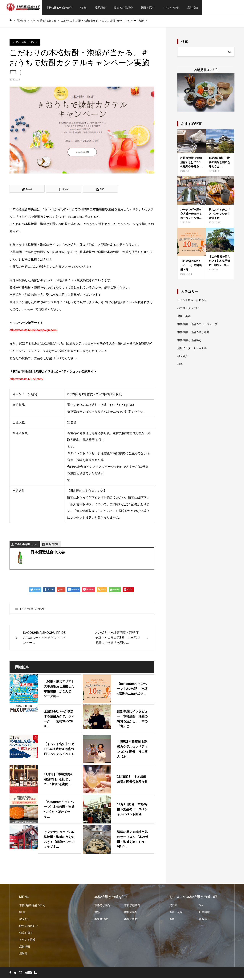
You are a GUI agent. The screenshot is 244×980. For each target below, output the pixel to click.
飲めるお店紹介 (123, 8)
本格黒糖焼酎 (132, 907)
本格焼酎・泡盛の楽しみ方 (193, 334)
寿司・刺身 (176, 914)
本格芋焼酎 (131, 921)
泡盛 (97, 914)
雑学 (180, 366)
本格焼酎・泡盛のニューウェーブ (197, 326)
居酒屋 (173, 907)
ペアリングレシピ (188, 310)
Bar (201, 907)
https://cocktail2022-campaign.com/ (33, 332)
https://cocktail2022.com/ (26, 380)
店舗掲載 (193, 8)
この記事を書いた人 (26, 546)
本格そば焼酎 (102, 907)
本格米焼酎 (101, 921)
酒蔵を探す (148, 8)
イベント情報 (171, 8)
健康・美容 (184, 318)
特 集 (83, 8)
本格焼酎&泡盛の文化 (59, 8)
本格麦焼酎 (131, 914)
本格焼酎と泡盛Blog (189, 342)
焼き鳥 (203, 921)
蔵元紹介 (100, 8)
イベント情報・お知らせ (25, 44)
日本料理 (204, 914)
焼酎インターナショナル (192, 350)
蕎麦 (172, 921)
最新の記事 (52, 546)
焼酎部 (23, 955)
